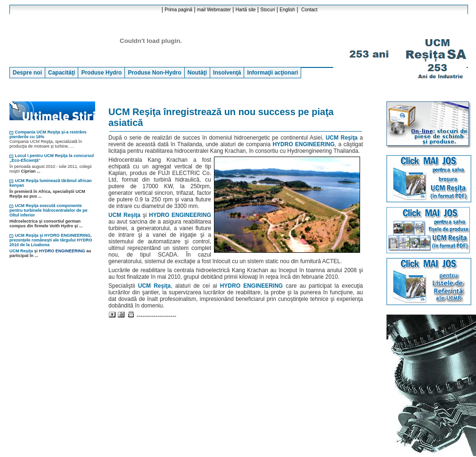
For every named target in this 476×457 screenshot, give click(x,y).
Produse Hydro (101, 73)
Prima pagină (178, 10)
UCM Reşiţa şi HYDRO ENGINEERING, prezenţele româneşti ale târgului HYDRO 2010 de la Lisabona (51, 240)
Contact (309, 10)
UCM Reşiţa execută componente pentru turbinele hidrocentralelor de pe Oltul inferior (49, 210)
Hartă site (246, 10)
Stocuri (267, 10)
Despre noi (27, 73)
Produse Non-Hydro (154, 73)
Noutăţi (197, 73)
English (287, 10)
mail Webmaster (214, 10)
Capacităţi (62, 73)
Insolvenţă (227, 73)
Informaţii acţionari (272, 73)
